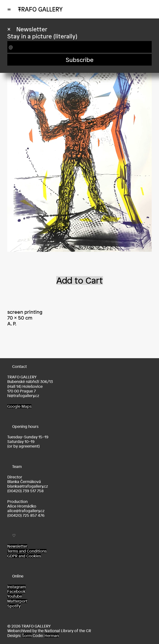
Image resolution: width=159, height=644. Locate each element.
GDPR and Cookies (24, 556)
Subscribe (80, 60)
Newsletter (17, 546)
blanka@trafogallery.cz (28, 486)
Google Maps (19, 406)
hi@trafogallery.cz (23, 396)
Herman (52, 636)
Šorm (27, 636)
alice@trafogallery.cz (26, 511)
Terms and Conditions (27, 551)
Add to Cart (80, 280)
